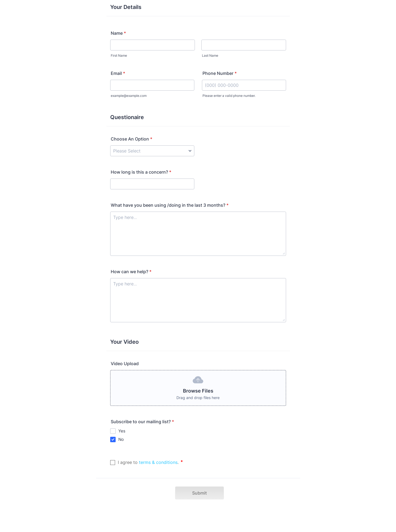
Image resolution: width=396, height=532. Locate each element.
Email (118, 73)
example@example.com (129, 96)
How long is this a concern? (141, 172)
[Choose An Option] (152, 151)
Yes (122, 431)
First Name (119, 55)
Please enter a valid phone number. (229, 96)
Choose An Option (132, 139)
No (121, 439)
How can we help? (131, 272)
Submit (199, 493)
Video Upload (125, 364)
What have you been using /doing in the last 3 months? (170, 205)
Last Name (210, 55)
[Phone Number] (244, 85)
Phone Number (220, 73)
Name (118, 33)
